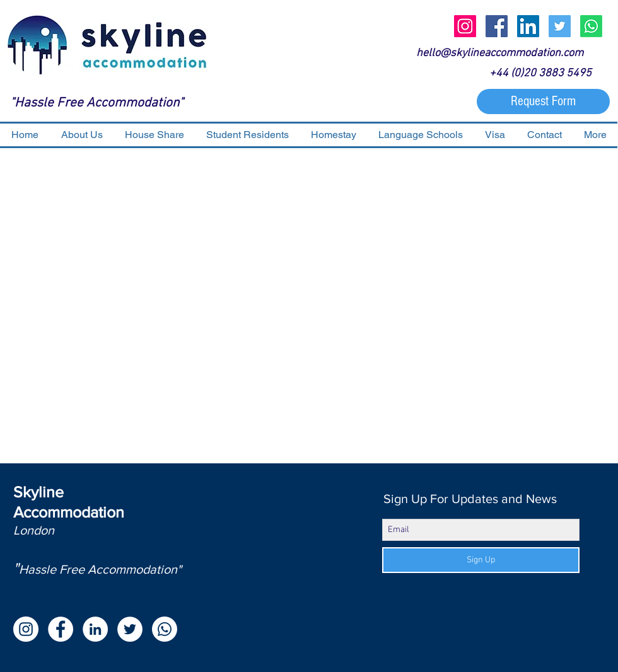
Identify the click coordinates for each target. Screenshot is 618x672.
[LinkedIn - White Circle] (95, 629)
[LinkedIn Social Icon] (528, 26)
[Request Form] (543, 101)
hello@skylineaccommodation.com (500, 53)
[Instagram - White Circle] (26, 629)
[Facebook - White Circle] (61, 629)
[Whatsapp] (591, 26)
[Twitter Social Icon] (560, 26)
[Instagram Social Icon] (465, 26)
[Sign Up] (481, 560)
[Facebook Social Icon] (497, 26)
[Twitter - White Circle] (130, 629)
